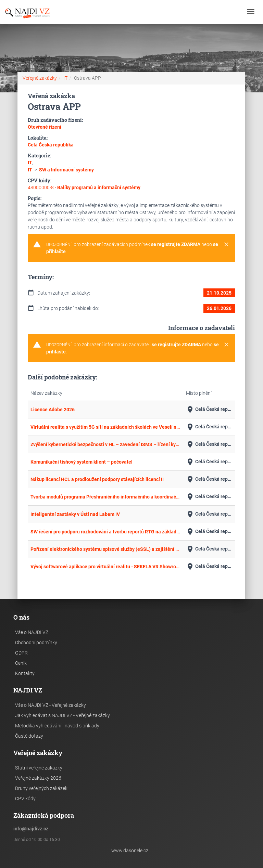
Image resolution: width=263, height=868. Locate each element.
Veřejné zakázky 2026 (38, 778)
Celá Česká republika (209, 410)
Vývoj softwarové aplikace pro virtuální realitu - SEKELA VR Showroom (105, 567)
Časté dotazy (29, 736)
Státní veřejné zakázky (39, 768)
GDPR (21, 653)
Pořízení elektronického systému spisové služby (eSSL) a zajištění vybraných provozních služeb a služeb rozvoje (105, 549)
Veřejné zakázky (40, 78)
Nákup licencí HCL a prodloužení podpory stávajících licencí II (97, 479)
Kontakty (25, 673)
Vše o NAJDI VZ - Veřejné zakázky (51, 705)
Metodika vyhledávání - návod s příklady (57, 726)
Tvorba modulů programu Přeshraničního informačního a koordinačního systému (105, 497)
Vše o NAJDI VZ (32, 632)
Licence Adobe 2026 (53, 410)
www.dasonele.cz (130, 851)
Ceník (21, 663)
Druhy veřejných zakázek (41, 788)
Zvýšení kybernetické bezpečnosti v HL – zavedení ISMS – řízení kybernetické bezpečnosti (105, 444)
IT (65, 78)
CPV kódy (25, 799)
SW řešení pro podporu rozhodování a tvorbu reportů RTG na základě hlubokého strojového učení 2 (105, 532)
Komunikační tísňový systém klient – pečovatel (82, 462)
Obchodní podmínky (36, 643)
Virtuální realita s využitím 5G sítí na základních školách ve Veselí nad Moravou (105, 427)
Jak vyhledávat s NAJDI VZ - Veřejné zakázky (62, 715)
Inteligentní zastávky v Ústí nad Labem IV (75, 514)
